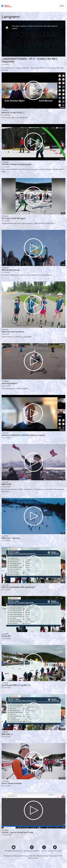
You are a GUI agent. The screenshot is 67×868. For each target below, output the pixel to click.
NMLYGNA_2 (7, 734)
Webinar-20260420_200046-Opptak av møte (23, 435)
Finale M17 (7, 636)
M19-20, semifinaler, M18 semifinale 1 (19, 587)
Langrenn (5, 110)
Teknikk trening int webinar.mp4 (17, 164)
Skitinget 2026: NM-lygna (14, 218)
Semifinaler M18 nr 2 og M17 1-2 (16, 685)
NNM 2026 (6, 484)
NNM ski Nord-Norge (11, 270)
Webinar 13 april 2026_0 (13, 113)
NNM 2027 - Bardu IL (11, 538)
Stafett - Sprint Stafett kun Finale (17, 833)
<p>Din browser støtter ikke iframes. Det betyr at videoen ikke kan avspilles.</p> (33, 39)
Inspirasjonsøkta (9, 384)
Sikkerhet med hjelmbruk (13, 332)
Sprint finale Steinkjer (12, 783)
